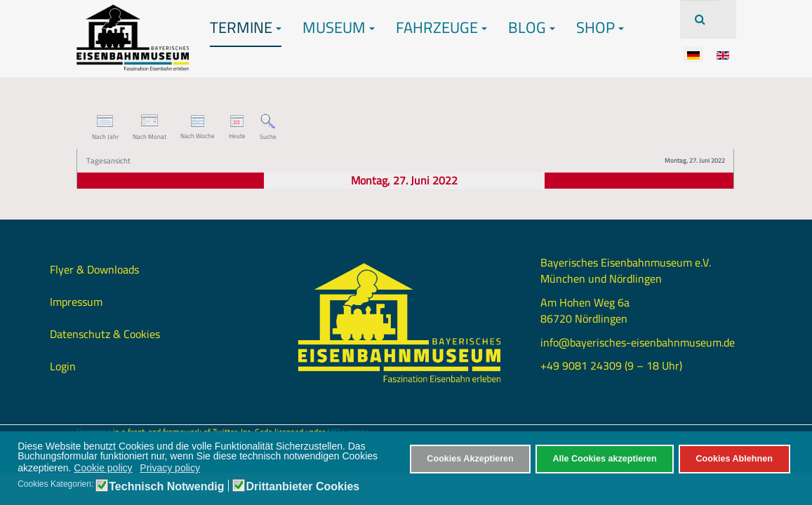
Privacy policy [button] (170, 468)
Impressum (76, 302)
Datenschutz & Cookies (105, 334)
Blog (532, 27)
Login (63, 366)
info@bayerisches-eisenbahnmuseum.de (638, 342)
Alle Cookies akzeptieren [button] (604, 459)
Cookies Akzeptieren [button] (470, 459)
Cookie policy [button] (103, 468)
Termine (246, 27)
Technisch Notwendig (166, 487)
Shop (600, 27)
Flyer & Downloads (94, 269)
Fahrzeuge (441, 27)
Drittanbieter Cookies (302, 487)
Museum (339, 27)
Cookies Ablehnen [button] (734, 459)
